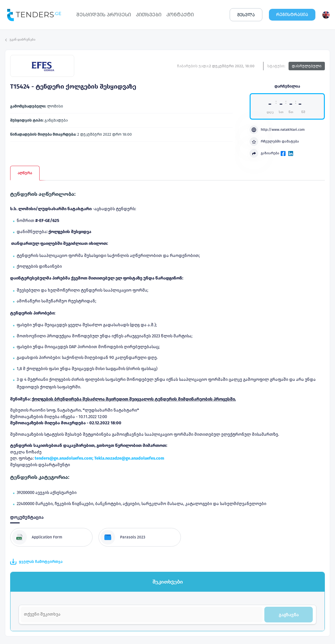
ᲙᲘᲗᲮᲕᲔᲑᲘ (149, 15)
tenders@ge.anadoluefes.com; (64, 458)
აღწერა (25, 173)
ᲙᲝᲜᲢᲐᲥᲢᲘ (180, 15)
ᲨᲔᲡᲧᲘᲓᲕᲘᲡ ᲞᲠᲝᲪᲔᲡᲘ (104, 15)
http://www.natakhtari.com (277, 130)
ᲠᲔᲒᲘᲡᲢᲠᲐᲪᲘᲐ (292, 15)
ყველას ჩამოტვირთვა (36, 562)
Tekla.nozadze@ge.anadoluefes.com (129, 458)
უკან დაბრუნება (20, 40)
